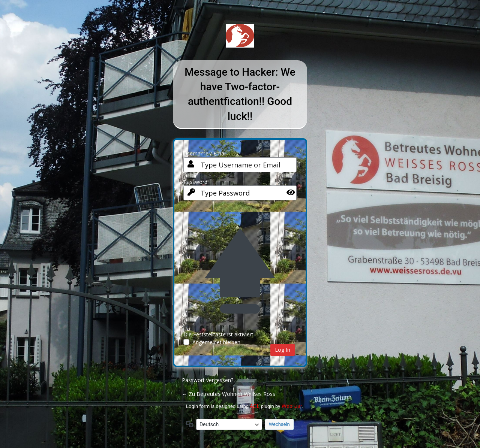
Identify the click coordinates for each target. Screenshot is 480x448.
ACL (255, 406)
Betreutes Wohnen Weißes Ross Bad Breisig (240, 41)
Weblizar (292, 406)
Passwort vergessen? (208, 380)
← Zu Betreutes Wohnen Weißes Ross (229, 394)
